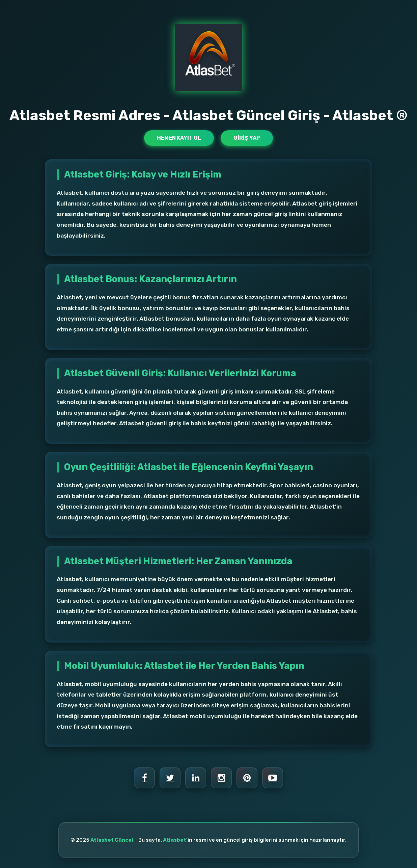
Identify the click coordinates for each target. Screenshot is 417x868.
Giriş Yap (247, 138)
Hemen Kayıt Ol (179, 138)
